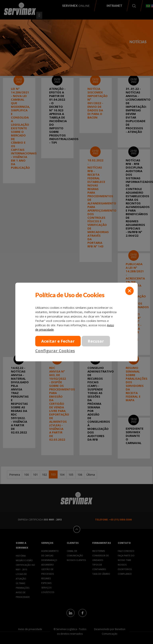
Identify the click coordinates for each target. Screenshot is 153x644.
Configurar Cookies (55, 350)
